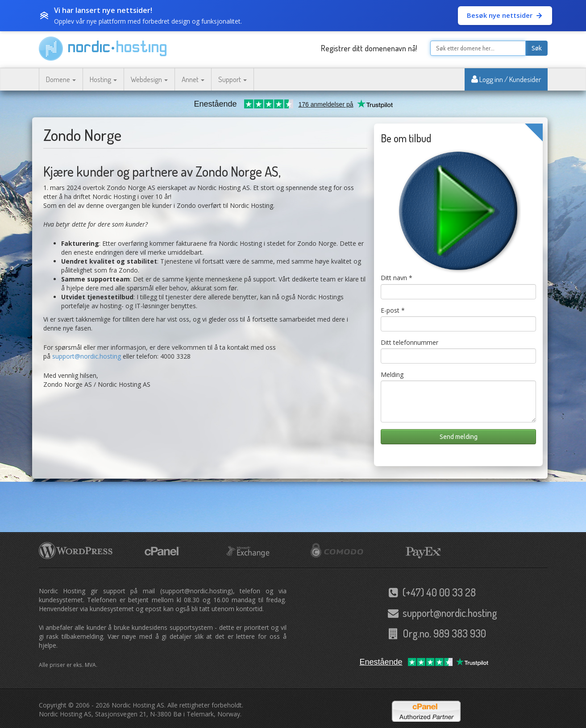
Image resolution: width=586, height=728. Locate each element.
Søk (537, 48)
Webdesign (149, 79)
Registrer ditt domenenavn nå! (369, 48)
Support (233, 79)
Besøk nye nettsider (505, 15)
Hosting (103, 79)
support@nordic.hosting (87, 356)
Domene (61, 79)
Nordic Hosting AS (138, 705)
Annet (193, 79)
